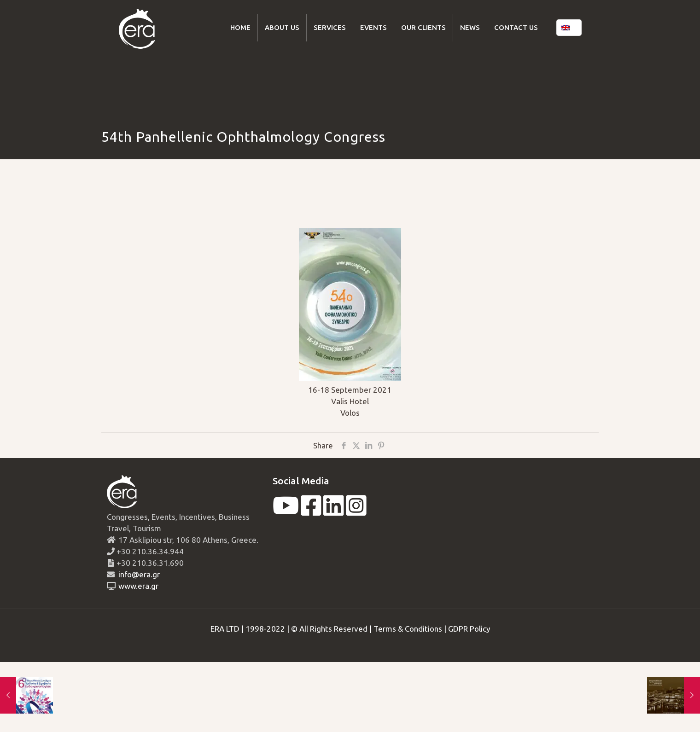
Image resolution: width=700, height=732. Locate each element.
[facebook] (311, 511)
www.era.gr (137, 586)
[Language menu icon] (569, 28)
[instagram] (356, 511)
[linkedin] (334, 511)
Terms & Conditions (408, 629)
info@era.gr (138, 574)
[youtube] (286, 511)
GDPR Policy (469, 629)
